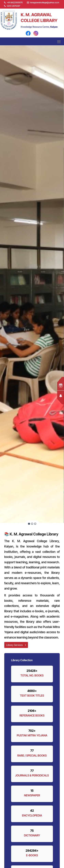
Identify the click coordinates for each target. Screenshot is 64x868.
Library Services (16, 645)
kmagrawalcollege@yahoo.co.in (45, 2)
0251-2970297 (12, 6)
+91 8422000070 (13, 2)
